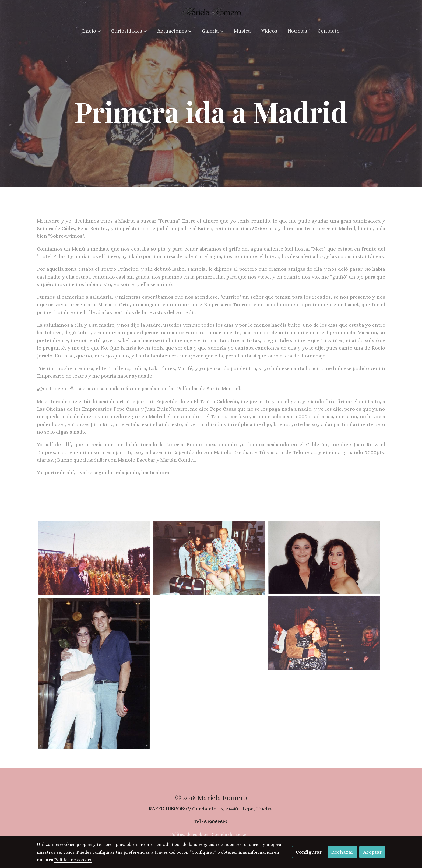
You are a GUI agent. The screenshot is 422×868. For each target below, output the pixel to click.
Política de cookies (189, 834)
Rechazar (342, 852)
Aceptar (372, 852)
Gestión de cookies (231, 834)
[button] (92, 31)
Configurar (309, 852)
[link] (211, 11)
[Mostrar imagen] (94, 558)
